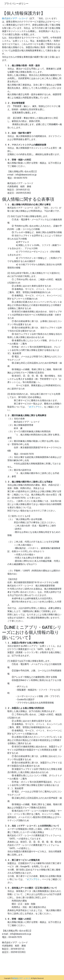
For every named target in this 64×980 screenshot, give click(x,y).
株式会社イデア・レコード (15, 18)
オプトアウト (35, 407)
